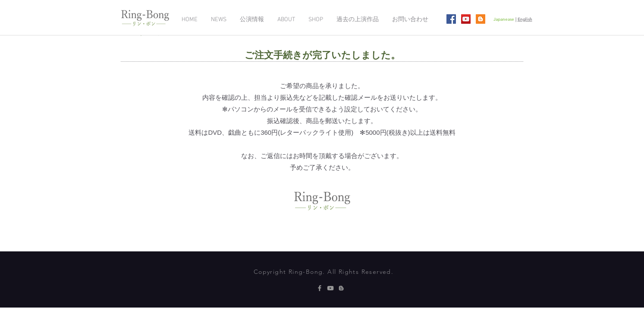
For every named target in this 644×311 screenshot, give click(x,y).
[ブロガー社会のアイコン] (481, 19)
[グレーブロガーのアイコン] (341, 288)
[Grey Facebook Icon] (320, 288)
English (525, 19)
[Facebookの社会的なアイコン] (451, 19)
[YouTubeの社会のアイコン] (466, 19)
